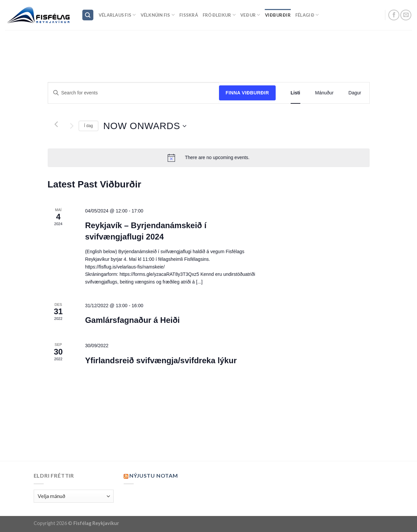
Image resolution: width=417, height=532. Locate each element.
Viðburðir (278, 15)
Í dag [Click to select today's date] (88, 126)
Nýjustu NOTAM (153, 475)
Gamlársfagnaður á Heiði (132, 320)
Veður (250, 15)
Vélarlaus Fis (117, 15)
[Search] (88, 15)
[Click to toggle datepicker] (145, 126)
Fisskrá (189, 15)
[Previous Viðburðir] (56, 124)
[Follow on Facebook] (394, 15)
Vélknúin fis (158, 15)
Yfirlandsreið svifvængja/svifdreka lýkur (161, 360)
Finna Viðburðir (247, 93)
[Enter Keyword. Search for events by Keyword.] (133, 93)
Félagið (307, 15)
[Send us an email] (406, 15)
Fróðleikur (219, 15)
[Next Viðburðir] (72, 126)
